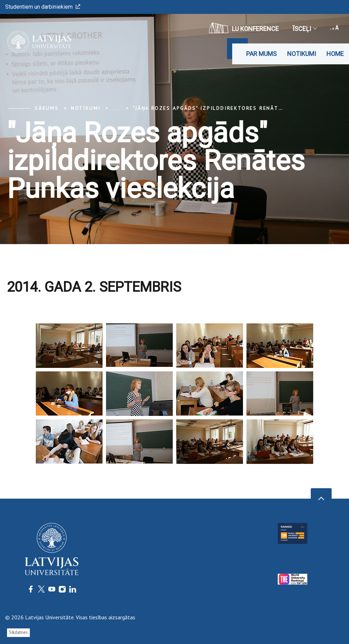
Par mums (261, 54)
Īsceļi (305, 29)
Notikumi (302, 54)
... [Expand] (117, 108)
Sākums (47, 108)
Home (335, 54)
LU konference (244, 28)
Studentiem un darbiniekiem (43, 7)
